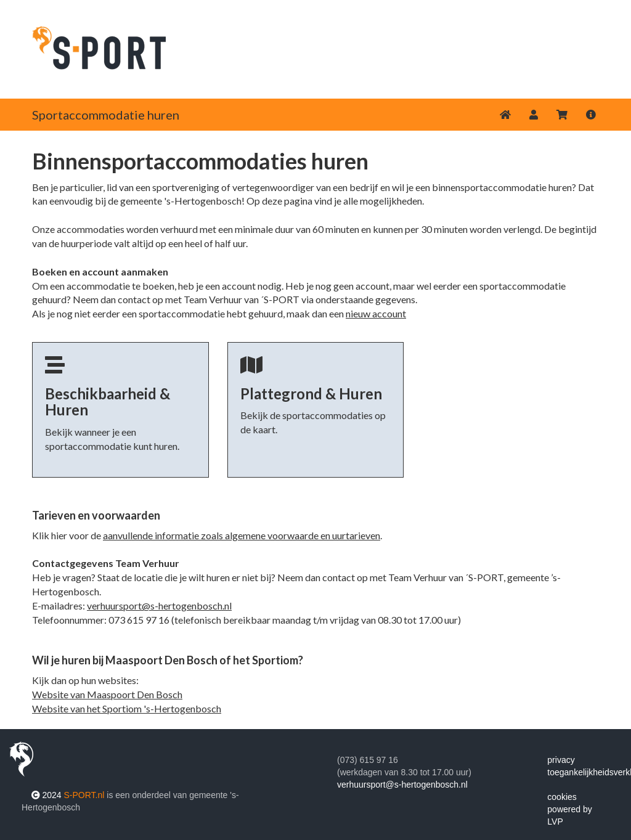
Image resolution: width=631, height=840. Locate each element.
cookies (562, 797)
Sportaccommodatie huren (106, 115)
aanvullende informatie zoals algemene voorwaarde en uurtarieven (242, 535)
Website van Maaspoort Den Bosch (107, 694)
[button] (534, 115)
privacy (561, 760)
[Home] (505, 115)
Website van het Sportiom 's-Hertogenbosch (127, 708)
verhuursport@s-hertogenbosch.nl (159, 606)
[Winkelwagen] (562, 115)
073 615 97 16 (139, 620)
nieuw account (376, 313)
